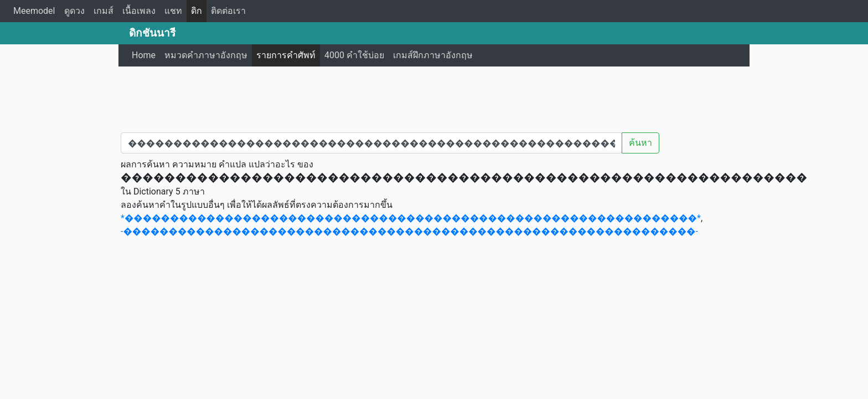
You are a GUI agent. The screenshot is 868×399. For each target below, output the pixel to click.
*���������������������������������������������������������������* (411, 218)
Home (144, 55)
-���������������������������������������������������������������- (409, 231)
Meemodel (34, 11)
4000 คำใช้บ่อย (354, 55)
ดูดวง (74, 11)
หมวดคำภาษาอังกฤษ (206, 55)
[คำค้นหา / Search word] (371, 143)
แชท (173, 11)
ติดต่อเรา (228, 11)
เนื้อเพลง (139, 11)
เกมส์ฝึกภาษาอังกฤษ (433, 55)
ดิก (197, 11)
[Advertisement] (434, 97)
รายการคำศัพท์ (286, 55)
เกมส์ (104, 11)
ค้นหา (640, 143)
